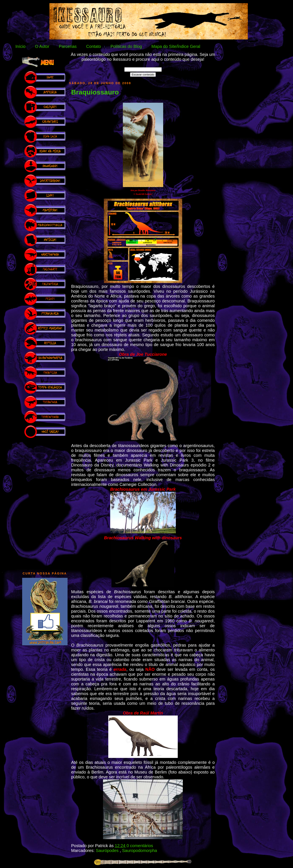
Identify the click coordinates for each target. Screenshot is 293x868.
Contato (94, 46)
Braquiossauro (95, 92)
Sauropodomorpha (140, 850)
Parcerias (68, 46)
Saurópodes (108, 850)
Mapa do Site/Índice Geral (176, 46)
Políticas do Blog (126, 46)
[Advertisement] (45, 503)
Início (20, 46)
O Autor (42, 46)
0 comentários (140, 846)
